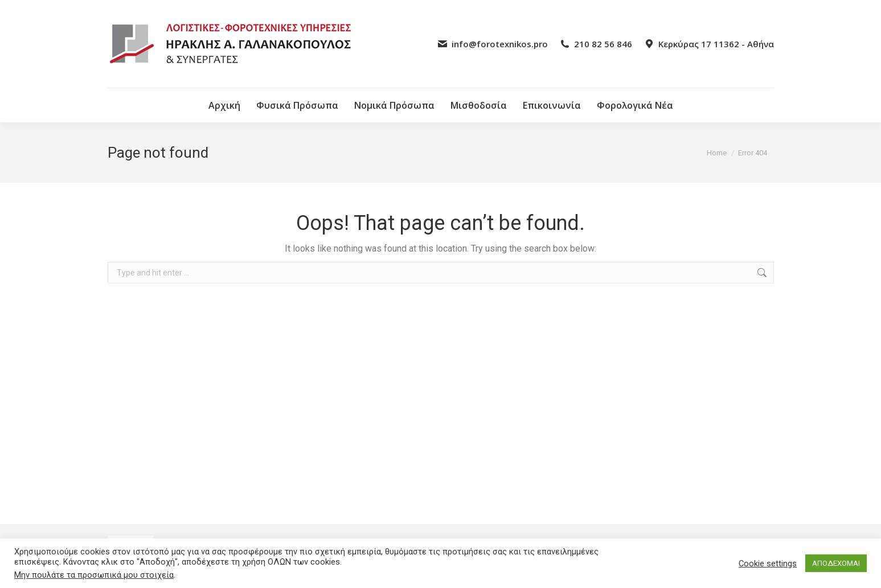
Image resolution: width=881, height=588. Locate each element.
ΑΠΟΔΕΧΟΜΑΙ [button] (836, 563)
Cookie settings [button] (768, 564)
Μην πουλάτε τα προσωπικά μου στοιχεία (94, 575)
